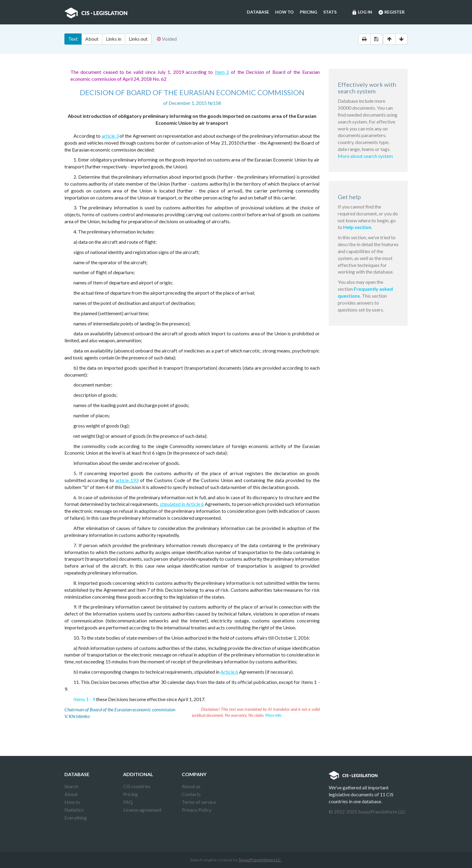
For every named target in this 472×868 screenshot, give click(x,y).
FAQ (128, 802)
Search (71, 786)
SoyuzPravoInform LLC (260, 860)
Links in (114, 39)
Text (73, 39)
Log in (362, 12)
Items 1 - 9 (84, 699)
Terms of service (199, 802)
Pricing (309, 12)
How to (284, 12)
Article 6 (229, 672)
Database (258, 12)
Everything (76, 818)
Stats (330, 12)
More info (273, 715)
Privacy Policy (197, 810)
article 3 (110, 136)
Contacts (191, 794)
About (92, 39)
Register (391, 12)
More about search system (365, 156)
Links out (138, 39)
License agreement (142, 810)
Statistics (74, 810)
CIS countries (137, 786)
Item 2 (222, 72)
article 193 (127, 480)
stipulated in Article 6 (182, 504)
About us (191, 786)
